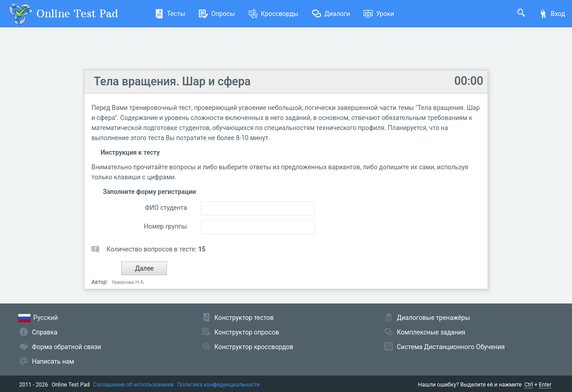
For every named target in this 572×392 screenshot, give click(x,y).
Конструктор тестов (244, 318)
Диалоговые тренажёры (433, 318)
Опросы (217, 14)
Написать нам (53, 361)
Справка (45, 332)
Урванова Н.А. (128, 282)
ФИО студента (166, 208)
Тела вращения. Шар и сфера (172, 81)
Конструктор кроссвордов (254, 347)
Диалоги (331, 14)
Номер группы (166, 226)
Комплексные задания (431, 332)
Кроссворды (273, 14)
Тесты (170, 14)
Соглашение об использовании (134, 385)
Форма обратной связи (67, 347)
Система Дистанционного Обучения (451, 347)
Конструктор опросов (247, 332)
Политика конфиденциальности (219, 385)
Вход (552, 14)
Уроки (379, 14)
